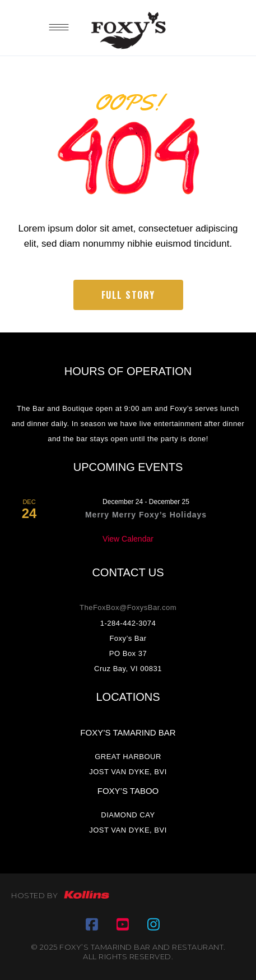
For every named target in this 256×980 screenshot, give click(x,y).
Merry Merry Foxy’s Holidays (146, 515)
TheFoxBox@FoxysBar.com (128, 607)
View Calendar (128, 539)
